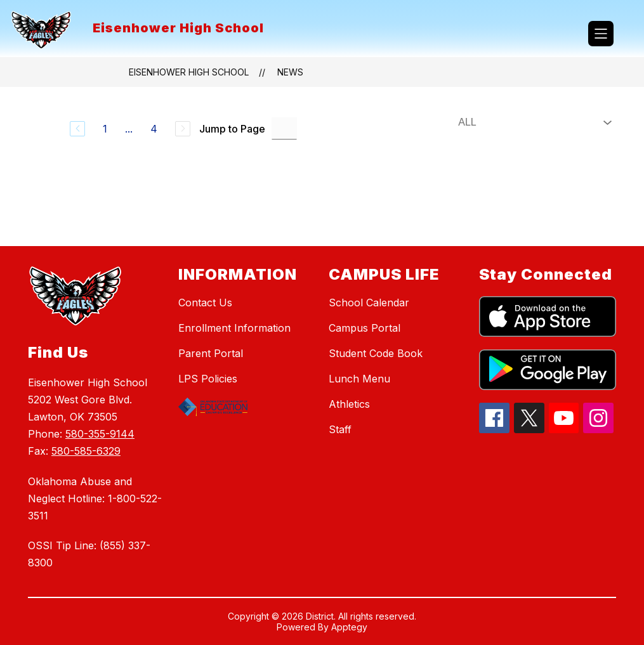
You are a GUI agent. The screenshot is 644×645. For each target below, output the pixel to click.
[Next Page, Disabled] (183, 129)
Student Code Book (376, 353)
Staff (340, 429)
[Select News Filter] (532, 122)
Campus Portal (365, 328)
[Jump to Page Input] (284, 128)
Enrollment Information (234, 328)
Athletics (349, 404)
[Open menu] (601, 34)
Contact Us (205, 303)
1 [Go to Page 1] (105, 129)
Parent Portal (211, 353)
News (290, 72)
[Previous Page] (77, 129)
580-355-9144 (100, 434)
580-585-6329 (86, 451)
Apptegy (349, 627)
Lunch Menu (359, 379)
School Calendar (369, 303)
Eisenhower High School (189, 72)
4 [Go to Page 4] (154, 129)
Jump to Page (232, 129)
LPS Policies (208, 379)
